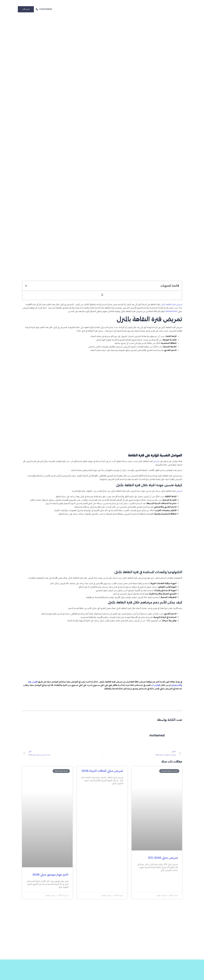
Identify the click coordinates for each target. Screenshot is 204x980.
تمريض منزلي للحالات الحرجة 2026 (102, 776)
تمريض (156, 463)
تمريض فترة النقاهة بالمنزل (171, 305)
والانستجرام (177, 690)
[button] (26, 286)
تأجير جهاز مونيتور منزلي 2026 (50, 879)
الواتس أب (154, 690)
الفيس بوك (29, 686)
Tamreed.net (164, 312)
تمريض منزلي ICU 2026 (163, 862)
